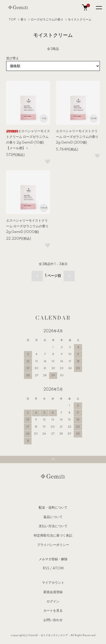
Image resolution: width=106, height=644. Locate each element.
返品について (53, 517)
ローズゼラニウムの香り (47, 20)
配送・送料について (53, 508)
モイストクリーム (80, 20)
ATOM (58, 568)
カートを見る (53, 611)
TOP (12, 20)
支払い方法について (53, 526)
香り (23, 20)
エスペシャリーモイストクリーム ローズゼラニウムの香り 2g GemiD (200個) (77, 137)
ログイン (53, 602)
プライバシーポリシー (53, 545)
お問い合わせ (53, 620)
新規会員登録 (53, 592)
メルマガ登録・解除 (53, 559)
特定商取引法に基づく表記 (53, 536)
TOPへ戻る (53, 459)
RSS (46, 568)
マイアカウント (53, 583)
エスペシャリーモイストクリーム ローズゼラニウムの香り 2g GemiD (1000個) (27, 226)
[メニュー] (99, 7)
